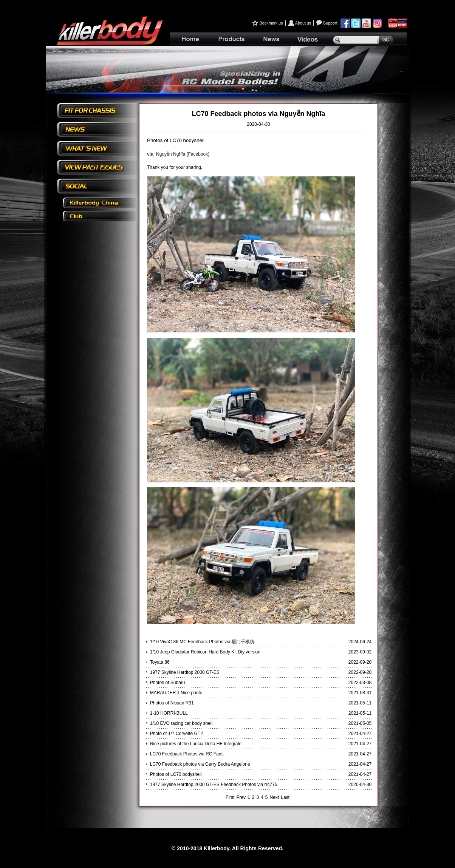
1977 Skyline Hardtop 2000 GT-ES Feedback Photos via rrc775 (214, 785)
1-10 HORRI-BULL (169, 713)
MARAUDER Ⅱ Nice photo (176, 693)
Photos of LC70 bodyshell (176, 774)
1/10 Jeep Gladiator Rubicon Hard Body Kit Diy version (205, 652)
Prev (241, 797)
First (230, 797)
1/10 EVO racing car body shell (181, 723)
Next (275, 797)
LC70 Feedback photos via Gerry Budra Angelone (200, 764)
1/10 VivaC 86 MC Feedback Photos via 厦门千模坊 (202, 642)
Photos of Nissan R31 (172, 703)
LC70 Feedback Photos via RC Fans (187, 754)
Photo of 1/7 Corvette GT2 (176, 734)
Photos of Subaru (168, 683)
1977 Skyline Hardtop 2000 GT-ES (185, 672)
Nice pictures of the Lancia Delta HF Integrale (196, 744)
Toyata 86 (160, 662)
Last (285, 797)
